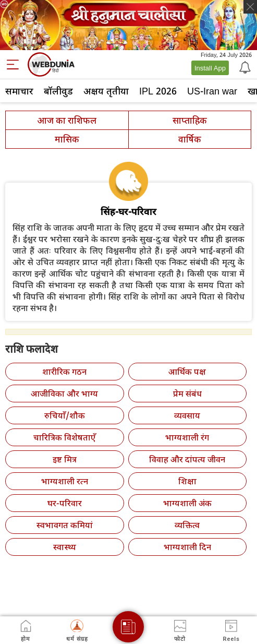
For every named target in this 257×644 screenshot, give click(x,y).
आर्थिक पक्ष (187, 372)
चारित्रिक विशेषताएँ (64, 437)
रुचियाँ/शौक (65, 415)
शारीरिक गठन (64, 372)
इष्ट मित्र (65, 459)
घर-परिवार (65, 503)
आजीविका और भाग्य (64, 393)
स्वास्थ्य (65, 547)
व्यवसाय (187, 415)
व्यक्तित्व (187, 525)
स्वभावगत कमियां (65, 525)
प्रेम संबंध (187, 393)
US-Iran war (212, 91)
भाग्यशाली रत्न (65, 481)
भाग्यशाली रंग (187, 437)
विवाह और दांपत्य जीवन (187, 459)
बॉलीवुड (58, 91)
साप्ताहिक (190, 120)
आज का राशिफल (67, 120)
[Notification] (244, 67)
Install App (210, 68)
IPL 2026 (158, 91)
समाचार (19, 91)
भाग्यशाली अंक (187, 503)
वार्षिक (190, 139)
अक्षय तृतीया (106, 91)
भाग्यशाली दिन (187, 547)
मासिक (67, 139)
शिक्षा (187, 481)
